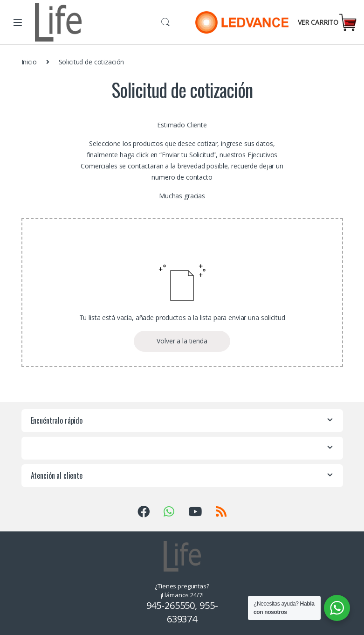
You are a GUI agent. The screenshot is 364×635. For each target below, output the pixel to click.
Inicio (29, 62)
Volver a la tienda (182, 341)
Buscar (165, 22)
